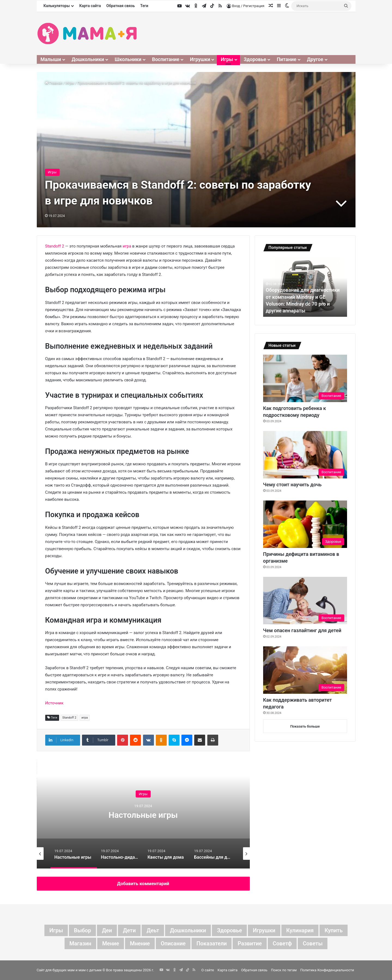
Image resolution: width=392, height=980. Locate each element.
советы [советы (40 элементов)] (313, 943)
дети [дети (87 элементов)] (129, 930)
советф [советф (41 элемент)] (282, 943)
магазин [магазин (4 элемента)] (80, 943)
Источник (54, 703)
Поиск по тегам (284, 970)
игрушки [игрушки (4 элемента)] (264, 930)
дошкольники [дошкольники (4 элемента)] (188, 930)
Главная (54, 83)
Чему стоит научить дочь (292, 485)
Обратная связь (121, 6)
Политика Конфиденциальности (327, 970)
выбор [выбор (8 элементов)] (82, 930)
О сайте (208, 970)
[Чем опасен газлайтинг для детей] (305, 601)
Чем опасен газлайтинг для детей (302, 630)
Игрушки (200, 59)
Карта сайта (90, 6)
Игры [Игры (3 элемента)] (56, 930)
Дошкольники (88, 59)
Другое (315, 59)
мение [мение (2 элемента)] (111, 943)
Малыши (51, 59)
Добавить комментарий (143, 883)
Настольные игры (143, 815)
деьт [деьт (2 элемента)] (153, 930)
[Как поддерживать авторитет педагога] (305, 670)
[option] (143, 814)
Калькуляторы (57, 6)
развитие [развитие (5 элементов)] (250, 943)
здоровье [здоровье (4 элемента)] (229, 930)
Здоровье (255, 59)
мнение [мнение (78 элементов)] (140, 943)
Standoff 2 (55, 246)
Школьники (128, 59)
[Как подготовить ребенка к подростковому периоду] (305, 378)
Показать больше (305, 726)
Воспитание (166, 59)
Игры (227, 59)
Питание (287, 59)
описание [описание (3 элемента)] (173, 943)
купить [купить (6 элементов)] (333, 930)
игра (127, 246)
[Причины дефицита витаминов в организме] (305, 524)
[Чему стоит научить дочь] (305, 455)
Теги (144, 6)
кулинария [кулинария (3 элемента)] (300, 930)
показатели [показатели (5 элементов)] (212, 943)
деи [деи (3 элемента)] (107, 930)
